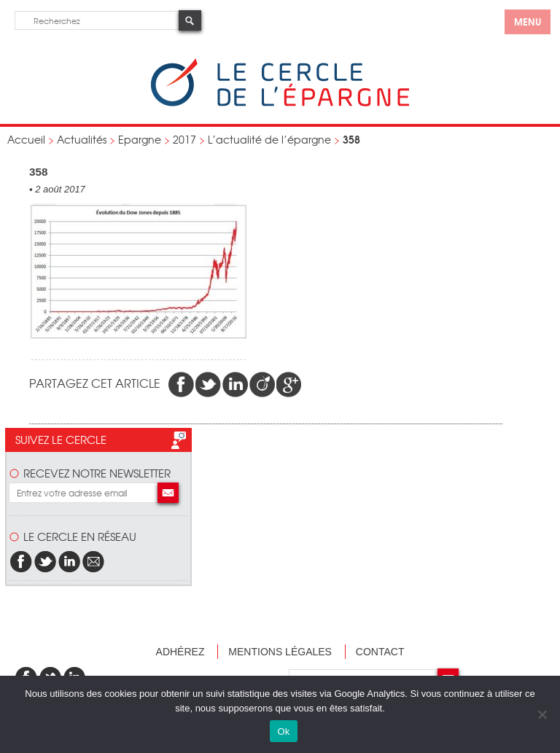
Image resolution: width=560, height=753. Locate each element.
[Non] (542, 714)
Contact (380, 652)
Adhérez (180, 652)
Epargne (140, 139)
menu (528, 21)
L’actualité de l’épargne (269, 139)
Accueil (26, 139)
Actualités (82, 139)
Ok (283, 731)
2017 (184, 139)
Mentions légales (280, 652)
